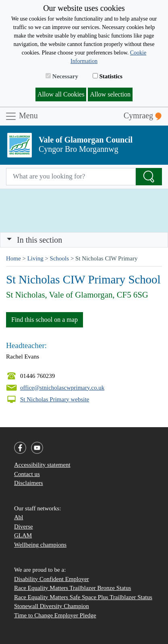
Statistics (108, 76)
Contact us (27, 474)
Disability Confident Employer (52, 579)
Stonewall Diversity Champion (52, 606)
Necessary (62, 76)
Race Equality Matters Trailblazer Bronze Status (73, 588)
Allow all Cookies (61, 94)
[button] (9, 240)
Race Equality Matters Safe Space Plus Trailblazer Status (83, 597)
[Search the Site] (149, 177)
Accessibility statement (42, 465)
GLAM (23, 535)
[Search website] (71, 177)
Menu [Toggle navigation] (21, 116)
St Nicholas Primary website (55, 399)
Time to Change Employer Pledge (55, 615)
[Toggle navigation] (84, 240)
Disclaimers (29, 483)
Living (35, 258)
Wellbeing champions (40, 545)
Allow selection (110, 94)
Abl (19, 517)
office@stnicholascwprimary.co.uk (62, 388)
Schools (60, 258)
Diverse (24, 527)
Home (13, 258)
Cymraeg (143, 116)
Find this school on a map (45, 320)
